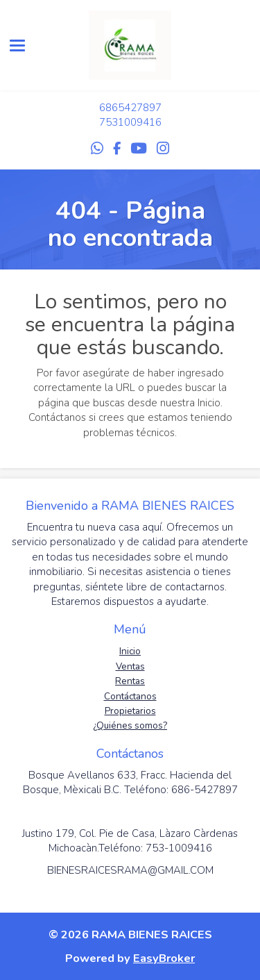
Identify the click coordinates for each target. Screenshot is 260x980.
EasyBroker (164, 958)
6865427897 (130, 108)
